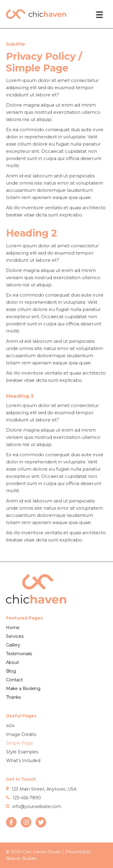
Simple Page (20, 743)
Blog (11, 671)
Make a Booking (23, 689)
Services (15, 636)
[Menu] (99, 15)
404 (10, 726)
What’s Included (23, 761)
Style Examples (22, 752)
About (13, 662)
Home (13, 628)
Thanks (13, 697)
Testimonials (19, 654)
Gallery (13, 645)
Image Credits (21, 734)
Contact (14, 680)
